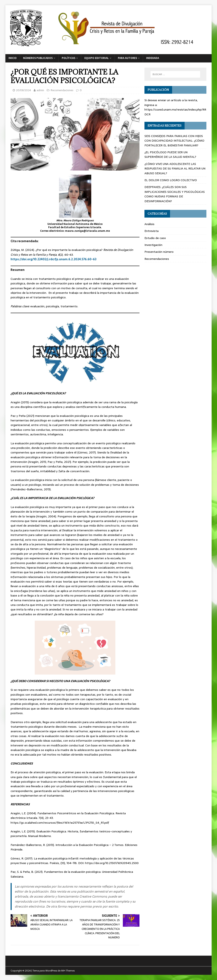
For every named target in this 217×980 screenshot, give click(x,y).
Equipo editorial (97, 58)
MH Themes (68, 971)
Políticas (68, 58)
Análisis (149, 224)
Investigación (153, 245)
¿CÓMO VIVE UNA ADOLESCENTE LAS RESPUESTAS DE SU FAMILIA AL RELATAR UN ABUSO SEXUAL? (175, 169)
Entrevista (152, 231)
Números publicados (38, 58)
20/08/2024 (23, 90)
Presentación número (159, 252)
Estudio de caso (155, 238)
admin (40, 90)
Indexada (153, 58)
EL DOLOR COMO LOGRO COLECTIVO (171, 180)
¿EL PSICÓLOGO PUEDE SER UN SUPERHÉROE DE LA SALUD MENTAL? (170, 154)
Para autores (127, 58)
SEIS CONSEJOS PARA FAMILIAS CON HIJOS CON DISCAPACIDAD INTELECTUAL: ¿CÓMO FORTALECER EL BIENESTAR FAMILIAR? (174, 141)
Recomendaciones (62, 90)
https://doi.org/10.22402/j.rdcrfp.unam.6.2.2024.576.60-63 (54, 259)
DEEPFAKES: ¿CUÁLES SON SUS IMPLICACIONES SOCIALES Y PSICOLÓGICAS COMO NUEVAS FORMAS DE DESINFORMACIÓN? (175, 194)
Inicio (13, 58)
